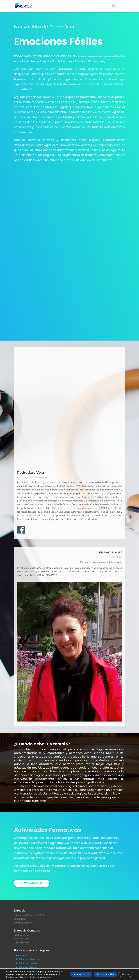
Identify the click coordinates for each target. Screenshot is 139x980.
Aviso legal (22, 955)
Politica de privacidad (28, 959)
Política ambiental (26, 967)
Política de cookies (27, 963)
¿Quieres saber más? (32, 883)
